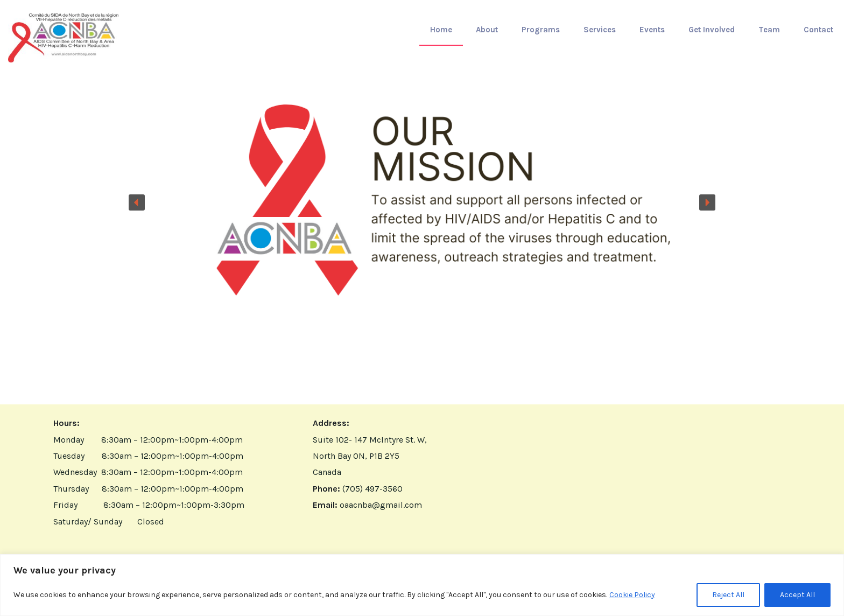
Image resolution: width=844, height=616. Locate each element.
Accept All (797, 595)
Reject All (728, 595)
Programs (541, 30)
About (487, 30)
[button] (422, 202)
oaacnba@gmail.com (381, 505)
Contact (818, 30)
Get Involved (712, 30)
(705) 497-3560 (372, 489)
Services (600, 30)
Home (441, 30)
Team (769, 30)
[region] (422, 585)
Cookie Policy (632, 595)
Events (652, 30)
